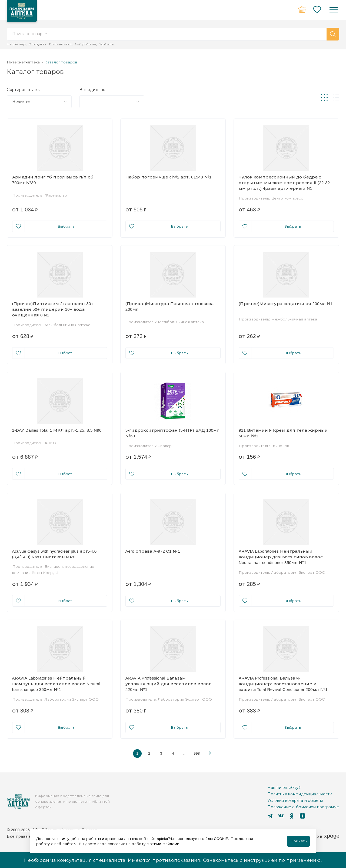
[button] (333, 34)
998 (197, 753)
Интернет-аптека (23, 62)
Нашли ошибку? (284, 788)
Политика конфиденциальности (300, 794)
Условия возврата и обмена (295, 801)
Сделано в (320, 836)
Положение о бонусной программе (303, 807)
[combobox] (39, 102)
